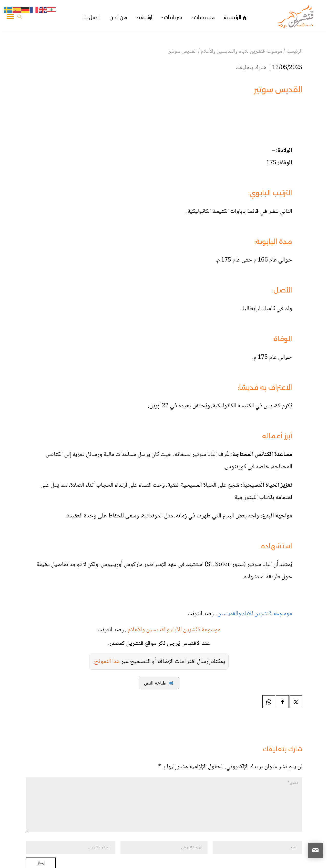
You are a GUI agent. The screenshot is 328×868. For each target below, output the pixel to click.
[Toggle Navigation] (10, 18)
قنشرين (288, 859)
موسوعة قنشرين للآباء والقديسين (254, 577)
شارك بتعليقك (251, 68)
